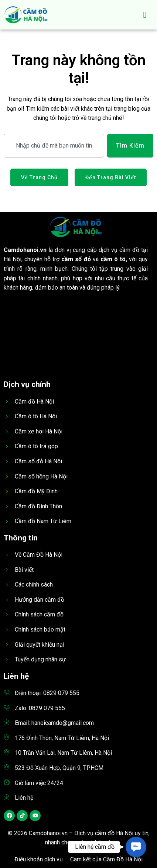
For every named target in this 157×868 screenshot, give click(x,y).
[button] (136, 847)
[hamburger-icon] (145, 15)
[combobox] (54, 146)
